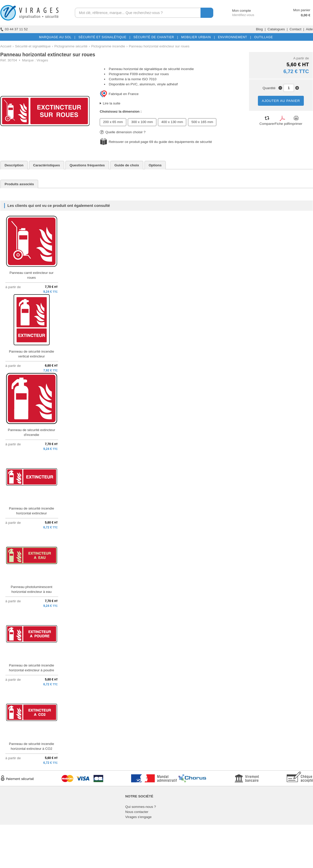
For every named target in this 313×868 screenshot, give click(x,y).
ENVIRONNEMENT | (233, 37)
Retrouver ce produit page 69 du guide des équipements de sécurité (160, 142)
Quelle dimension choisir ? (123, 132)
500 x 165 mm (202, 122)
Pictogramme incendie (108, 46)
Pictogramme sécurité (71, 46)
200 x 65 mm (113, 122)
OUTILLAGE (262, 37)
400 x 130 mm (172, 122)
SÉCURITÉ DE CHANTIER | (155, 37)
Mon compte (237, 11)
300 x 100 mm (142, 122)
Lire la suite (112, 103)
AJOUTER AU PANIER (281, 101)
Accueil (6, 46)
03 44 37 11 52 (14, 29)
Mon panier (302, 10)
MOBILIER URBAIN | (197, 37)
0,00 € (305, 15)
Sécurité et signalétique (33, 46)
